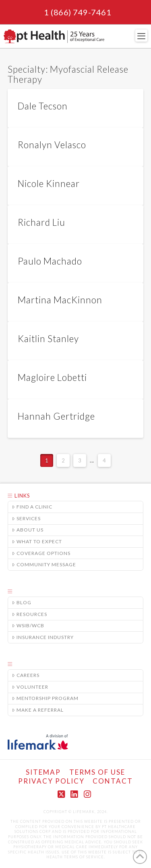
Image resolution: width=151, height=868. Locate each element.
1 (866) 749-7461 (78, 12)
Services (26, 518)
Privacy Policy (51, 781)
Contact (113, 781)
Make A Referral (38, 710)
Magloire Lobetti (52, 377)
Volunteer (30, 687)
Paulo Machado (50, 261)
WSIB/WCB (28, 625)
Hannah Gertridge (56, 416)
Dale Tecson (43, 106)
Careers (26, 675)
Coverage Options (41, 553)
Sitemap (43, 772)
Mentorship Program (45, 698)
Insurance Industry (43, 637)
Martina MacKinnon (60, 300)
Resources (30, 614)
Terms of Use (97, 772)
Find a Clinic (32, 507)
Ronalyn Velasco (52, 145)
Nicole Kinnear (49, 184)
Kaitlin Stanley (48, 339)
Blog (22, 602)
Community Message (44, 564)
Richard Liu (41, 222)
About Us (28, 530)
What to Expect (37, 541)
